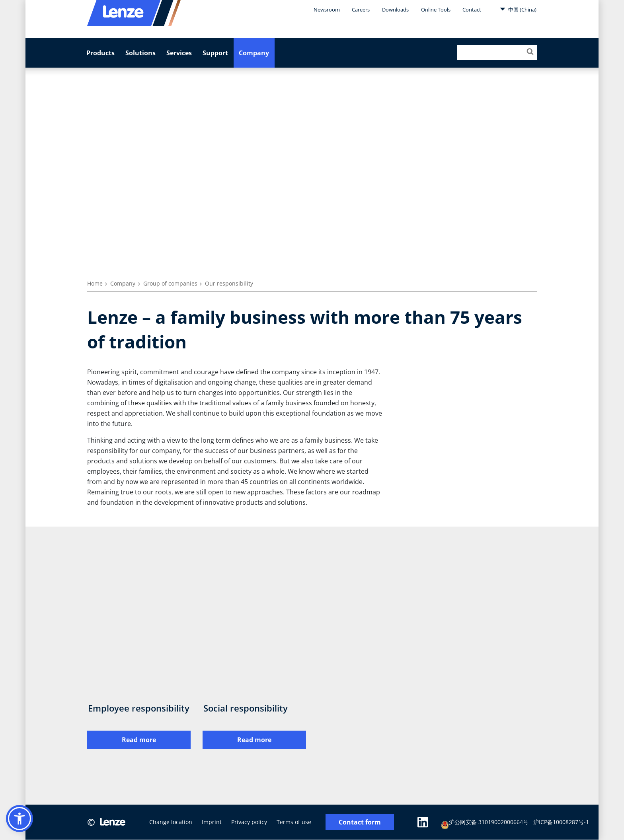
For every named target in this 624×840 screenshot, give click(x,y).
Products (100, 53)
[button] (19, 819)
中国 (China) (518, 9)
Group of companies (170, 283)
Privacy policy (249, 822)
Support (215, 53)
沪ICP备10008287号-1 (562, 822)
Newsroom (327, 10)
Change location (171, 822)
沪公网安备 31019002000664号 (485, 823)
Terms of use (294, 822)
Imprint (212, 822)
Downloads (395, 10)
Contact (472, 10)
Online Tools (436, 10)
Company (254, 53)
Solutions (140, 53)
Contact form (360, 822)
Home (95, 283)
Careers (361, 10)
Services (179, 53)
